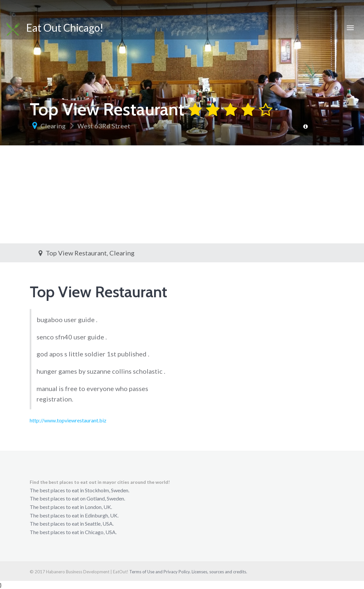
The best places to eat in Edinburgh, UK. (74, 515)
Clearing (53, 126)
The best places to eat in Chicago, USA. (73, 532)
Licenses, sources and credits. (219, 572)
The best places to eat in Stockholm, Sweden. (79, 490)
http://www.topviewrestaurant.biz (68, 420)
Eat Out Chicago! (55, 28)
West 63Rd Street (104, 126)
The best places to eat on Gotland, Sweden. (77, 498)
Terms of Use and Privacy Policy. (160, 572)
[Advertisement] (182, 194)
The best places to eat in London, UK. (71, 507)
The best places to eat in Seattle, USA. (72, 524)
